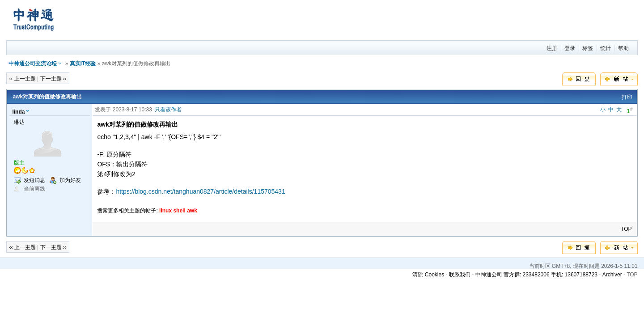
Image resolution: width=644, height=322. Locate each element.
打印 (627, 97)
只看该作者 (168, 110)
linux (165, 211)
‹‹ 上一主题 (22, 79)
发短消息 (34, 180)
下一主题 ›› (53, 79)
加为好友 (70, 180)
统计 (606, 48)
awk (192, 211)
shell (179, 211)
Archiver (612, 275)
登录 (570, 48)
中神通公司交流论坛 (33, 64)
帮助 (623, 48)
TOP (626, 229)
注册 (552, 48)
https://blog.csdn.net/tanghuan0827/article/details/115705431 (200, 191)
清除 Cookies (428, 275)
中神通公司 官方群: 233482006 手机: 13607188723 (536, 275)
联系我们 (460, 275)
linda (18, 112)
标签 (588, 48)
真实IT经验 (83, 64)
